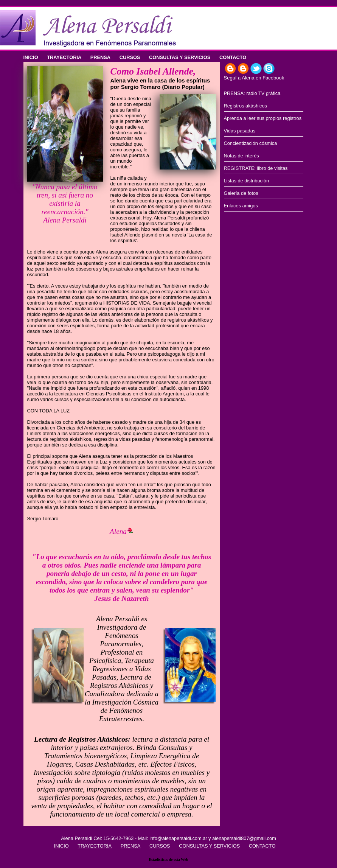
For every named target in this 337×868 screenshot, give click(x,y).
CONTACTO (233, 57)
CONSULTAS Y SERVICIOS (180, 57)
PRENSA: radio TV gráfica (252, 93)
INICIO (31, 57)
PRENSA (100, 57)
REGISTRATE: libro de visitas (256, 168)
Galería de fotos (241, 193)
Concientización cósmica (251, 143)
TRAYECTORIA (64, 57)
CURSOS (130, 57)
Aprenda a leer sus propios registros (263, 118)
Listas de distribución (247, 181)
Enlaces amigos (241, 206)
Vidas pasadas (240, 131)
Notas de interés (241, 156)
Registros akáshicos (246, 106)
